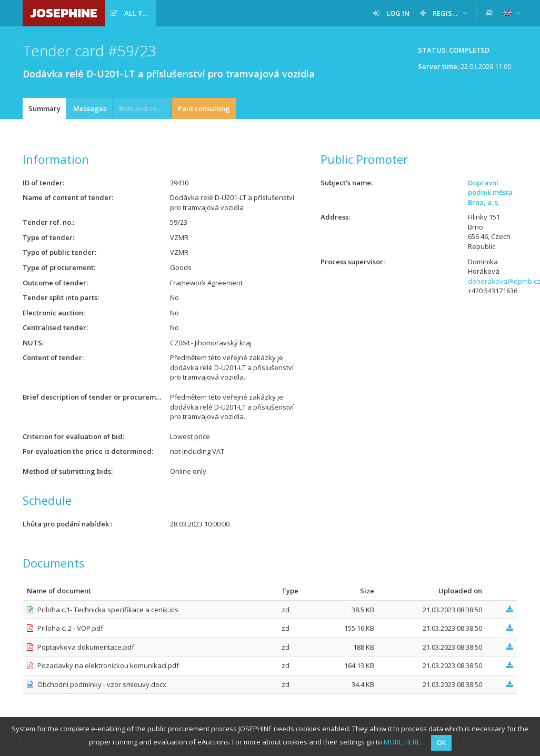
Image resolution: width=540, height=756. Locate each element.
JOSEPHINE (64, 13)
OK (441, 743)
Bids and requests (145, 108)
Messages (90, 108)
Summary (44, 108)
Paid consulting (204, 108)
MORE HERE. (403, 742)
